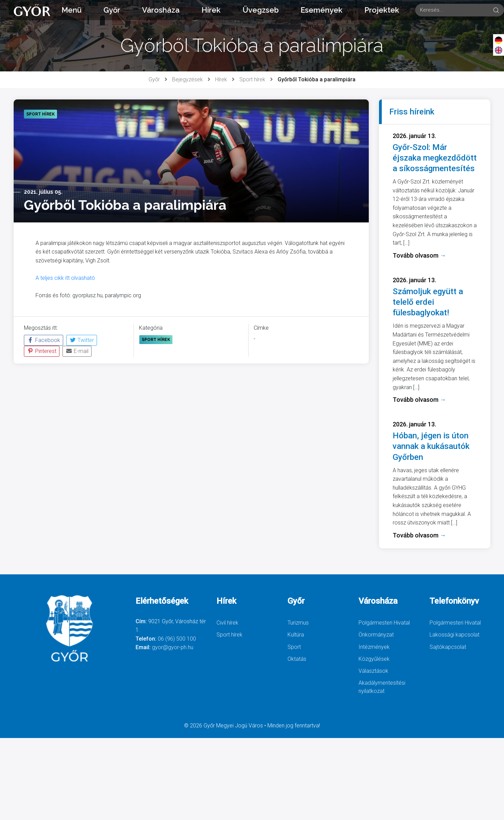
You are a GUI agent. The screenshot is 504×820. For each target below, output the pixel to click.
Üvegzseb (261, 10)
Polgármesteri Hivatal (384, 623)
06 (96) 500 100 (177, 639)
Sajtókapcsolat (448, 647)
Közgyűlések (374, 659)
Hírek (211, 10)
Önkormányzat (376, 635)
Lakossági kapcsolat (454, 635)
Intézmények (374, 647)
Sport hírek (252, 79)
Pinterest (42, 351)
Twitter (82, 340)
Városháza (161, 10)
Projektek (382, 10)
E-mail (77, 351)
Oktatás (297, 659)
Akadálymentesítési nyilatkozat (382, 687)
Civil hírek (227, 623)
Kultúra (296, 635)
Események (321, 10)
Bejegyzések (187, 79)
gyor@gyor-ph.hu (173, 647)
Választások (373, 671)
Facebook (44, 340)
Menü (72, 10)
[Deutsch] (499, 40)
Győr (112, 10)
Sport (294, 647)
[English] (499, 50)
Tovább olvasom (419, 255)
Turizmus (298, 623)
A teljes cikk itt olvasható (65, 278)
